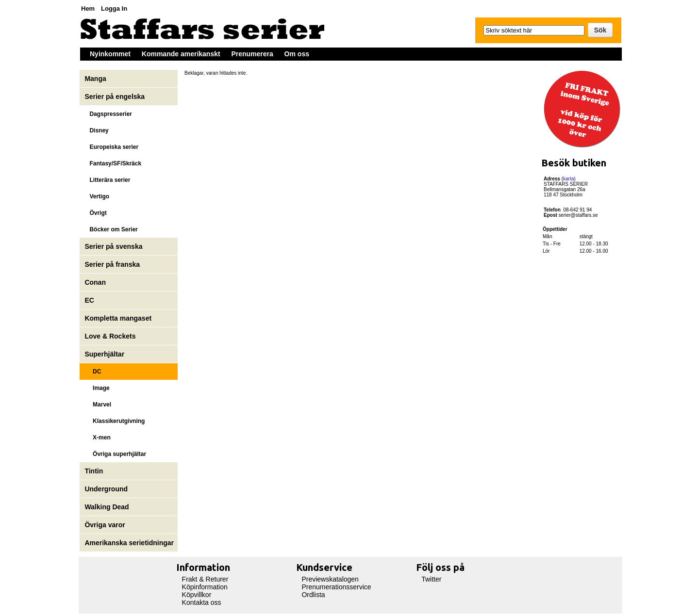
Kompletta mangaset (118, 318)
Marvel (98, 405)
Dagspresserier (108, 114)
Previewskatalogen (330, 579)
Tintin (94, 471)
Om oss (297, 54)
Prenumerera (252, 54)
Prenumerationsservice (336, 587)
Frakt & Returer (205, 579)
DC (93, 372)
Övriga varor (105, 525)
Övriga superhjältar (115, 454)
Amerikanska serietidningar (129, 543)
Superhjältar (105, 354)
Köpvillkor (197, 595)
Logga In (114, 8)
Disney (97, 130)
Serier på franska (112, 264)
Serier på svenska (114, 246)
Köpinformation (205, 587)
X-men (97, 438)
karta (568, 179)
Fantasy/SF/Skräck (113, 163)
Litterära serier (107, 180)
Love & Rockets (110, 336)
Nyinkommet (110, 54)
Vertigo (97, 196)
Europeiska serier (111, 147)
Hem (88, 8)
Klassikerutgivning (115, 421)
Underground (106, 489)
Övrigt (95, 213)
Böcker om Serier (111, 229)
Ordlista (313, 595)
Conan (95, 282)
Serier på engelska (116, 97)
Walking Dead (107, 507)
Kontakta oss (202, 602)
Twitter (431, 579)
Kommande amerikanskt (181, 54)
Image (97, 388)
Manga (96, 79)
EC (89, 300)
